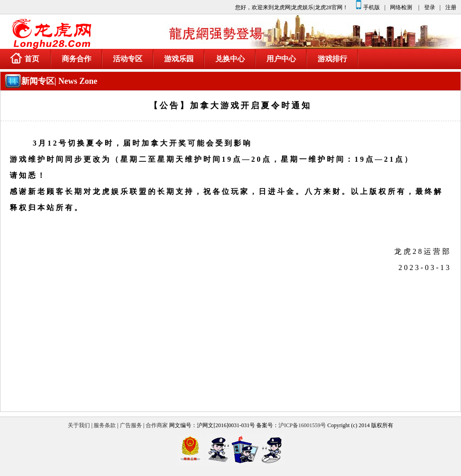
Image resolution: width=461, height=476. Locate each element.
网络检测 (401, 7)
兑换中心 (230, 59)
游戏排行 (332, 59)
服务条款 (105, 425)
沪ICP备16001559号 (302, 425)
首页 (25, 58)
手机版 (367, 5)
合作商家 (157, 425)
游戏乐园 (179, 59)
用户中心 (281, 59)
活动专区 (128, 59)
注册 (451, 7)
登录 (430, 7)
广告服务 (131, 425)
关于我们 (79, 425)
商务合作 (77, 59)
